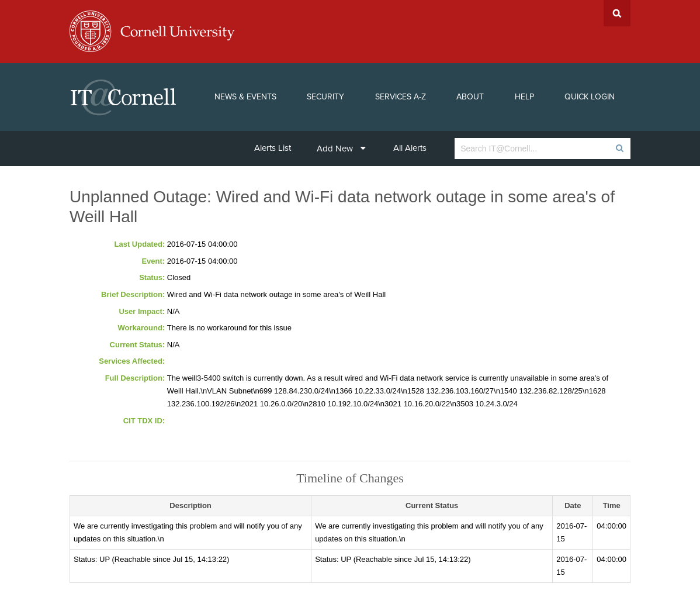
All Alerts (410, 148)
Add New (341, 149)
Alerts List (273, 148)
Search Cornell (617, 13)
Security (325, 97)
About (470, 97)
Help (524, 97)
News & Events (245, 97)
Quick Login (590, 97)
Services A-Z (401, 97)
